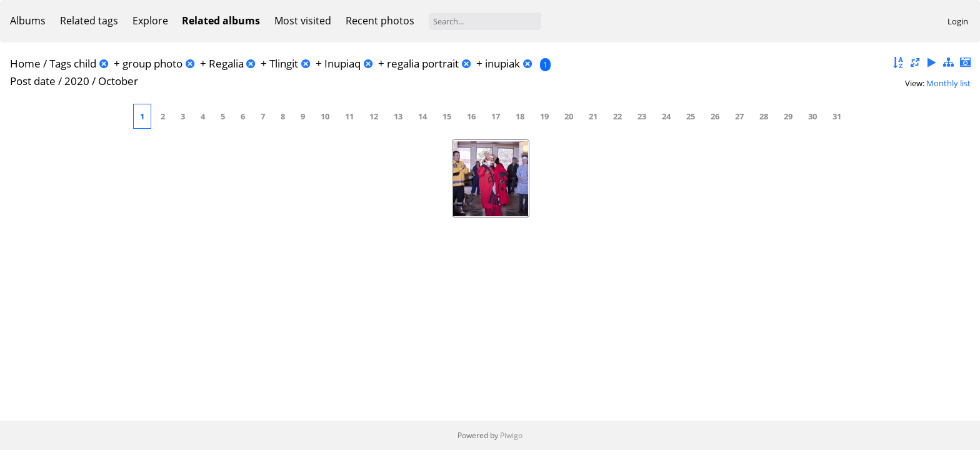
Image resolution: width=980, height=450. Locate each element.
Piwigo (511, 435)
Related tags (89, 21)
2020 (77, 81)
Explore (150, 21)
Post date (33, 81)
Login (958, 21)
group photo (152, 63)
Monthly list (948, 83)
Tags (60, 63)
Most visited (303, 21)
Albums (28, 21)
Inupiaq (342, 63)
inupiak (502, 63)
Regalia (226, 63)
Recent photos (380, 21)
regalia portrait (423, 63)
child (85, 63)
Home (25, 63)
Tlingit (284, 63)
